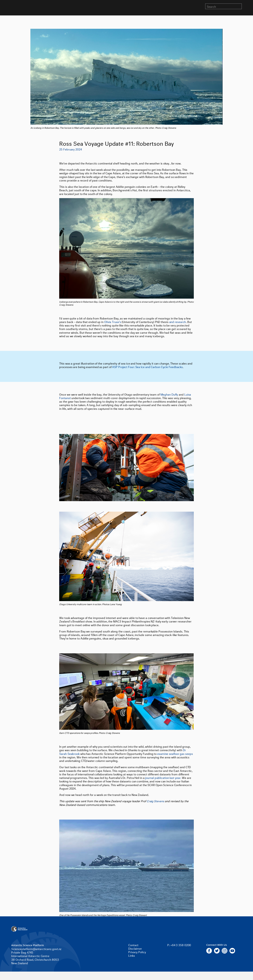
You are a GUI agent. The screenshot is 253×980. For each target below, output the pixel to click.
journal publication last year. (163, 777)
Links (132, 955)
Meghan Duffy (169, 394)
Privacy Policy (137, 952)
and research (178, 321)
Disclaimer (135, 948)
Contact (133, 945)
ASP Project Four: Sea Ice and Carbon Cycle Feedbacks (147, 367)
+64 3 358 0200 (181, 945)
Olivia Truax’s (113, 321)
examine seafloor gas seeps (175, 753)
